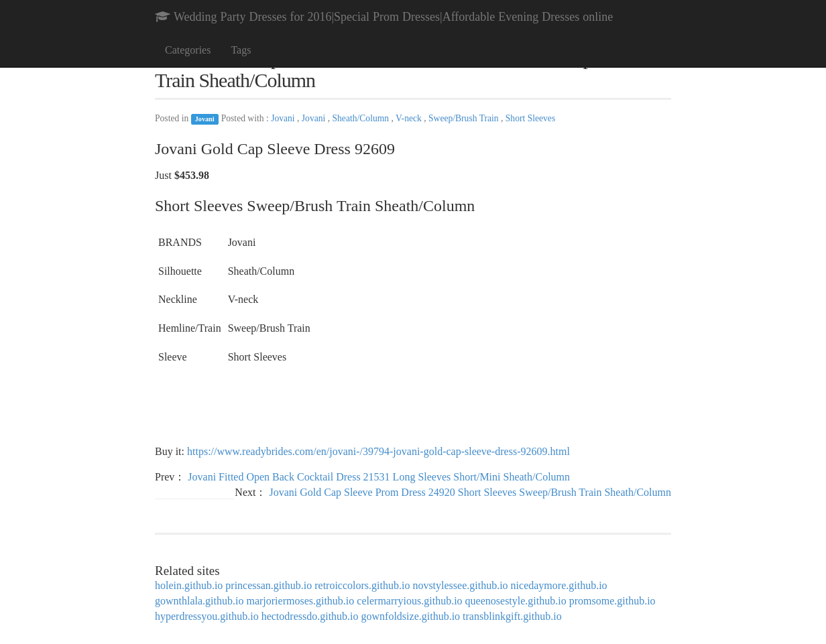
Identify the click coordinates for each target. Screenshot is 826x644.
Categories (188, 50)
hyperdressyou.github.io (207, 616)
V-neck (410, 118)
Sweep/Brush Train (465, 118)
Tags (241, 50)
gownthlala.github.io (199, 601)
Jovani (205, 119)
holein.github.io (189, 585)
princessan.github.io (269, 585)
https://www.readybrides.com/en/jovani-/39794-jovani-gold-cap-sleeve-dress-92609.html (378, 451)
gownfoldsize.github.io (411, 616)
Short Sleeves (530, 118)
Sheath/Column (362, 118)
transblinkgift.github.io (512, 616)
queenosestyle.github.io (516, 601)
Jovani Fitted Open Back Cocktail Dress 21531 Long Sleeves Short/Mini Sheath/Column (379, 477)
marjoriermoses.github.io (300, 601)
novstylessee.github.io (460, 585)
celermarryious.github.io (409, 601)
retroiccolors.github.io (362, 585)
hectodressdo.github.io (310, 616)
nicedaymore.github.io (559, 585)
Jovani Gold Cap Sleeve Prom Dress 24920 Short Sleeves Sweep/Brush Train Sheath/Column (470, 492)
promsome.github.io (612, 601)
